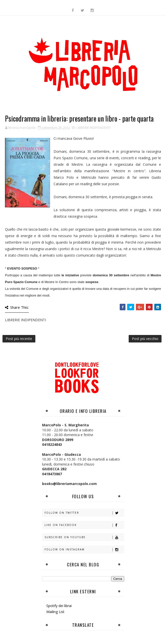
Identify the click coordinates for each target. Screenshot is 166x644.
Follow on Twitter (84, 513)
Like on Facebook (84, 525)
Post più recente (19, 339)
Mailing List (55, 612)
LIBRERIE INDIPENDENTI (94, 128)
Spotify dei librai (59, 606)
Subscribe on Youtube (84, 537)
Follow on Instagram (84, 550)
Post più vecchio (145, 339)
